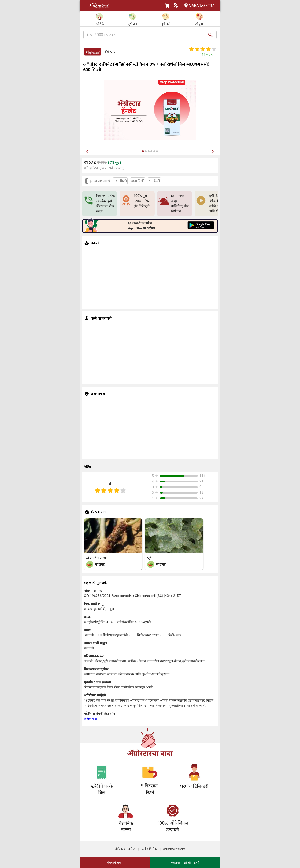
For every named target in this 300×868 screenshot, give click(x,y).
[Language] (177, 6)
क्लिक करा (91, 719)
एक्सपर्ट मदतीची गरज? (185, 863)
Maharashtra (198, 6)
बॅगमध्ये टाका (115, 863)
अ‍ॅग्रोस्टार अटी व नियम (126, 849)
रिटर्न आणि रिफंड (149, 849)
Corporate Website (174, 849)
